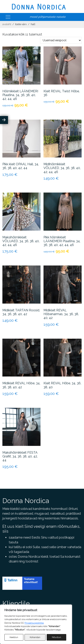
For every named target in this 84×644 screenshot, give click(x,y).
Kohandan (35, 637)
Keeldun (14, 637)
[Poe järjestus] (61, 40)
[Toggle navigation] (8, 17)
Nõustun (56, 637)
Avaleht (7, 24)
